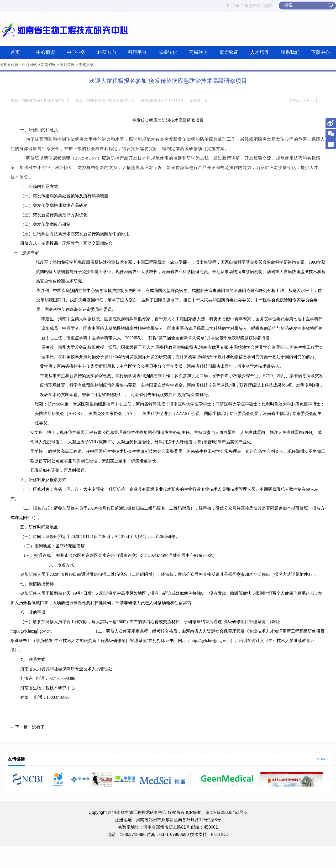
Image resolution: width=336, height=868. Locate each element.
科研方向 (107, 52)
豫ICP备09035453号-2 (226, 812)
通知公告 (67, 65)
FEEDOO (220, 834)
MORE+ (322, 759)
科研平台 (137, 52)
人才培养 (260, 52)
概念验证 (229, 52)
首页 (15, 52)
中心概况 (46, 52)
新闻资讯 (48, 65)
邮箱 (269, 6)
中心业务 (76, 52)
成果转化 (168, 52)
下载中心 (321, 52)
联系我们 (253, 6)
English (233, 6)
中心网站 (29, 65)
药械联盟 (198, 52)
